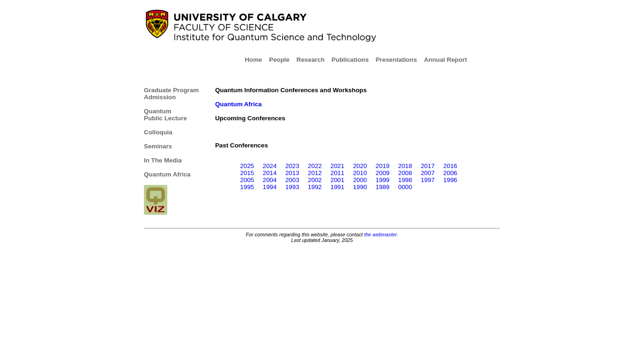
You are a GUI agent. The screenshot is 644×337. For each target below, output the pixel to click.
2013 (292, 173)
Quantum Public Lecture (165, 115)
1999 (382, 180)
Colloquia (158, 132)
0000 (405, 187)
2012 (315, 173)
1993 (292, 187)
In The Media (163, 160)
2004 (270, 180)
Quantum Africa (167, 174)
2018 (405, 166)
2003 (292, 180)
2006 (450, 173)
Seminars (158, 146)
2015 (247, 173)
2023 (292, 166)
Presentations (399, 60)
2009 (382, 173)
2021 (337, 166)
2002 (315, 180)
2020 (360, 166)
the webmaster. (381, 234)
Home (256, 60)
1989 (382, 187)
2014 (270, 173)
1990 (360, 187)
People (282, 60)
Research (313, 60)
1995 (247, 187)
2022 (315, 166)
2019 (382, 166)
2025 (247, 166)
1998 (405, 180)
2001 (337, 180)
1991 (337, 187)
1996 (450, 180)
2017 (428, 166)
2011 (337, 173)
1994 (270, 187)
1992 (315, 187)
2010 (360, 173)
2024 (270, 166)
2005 (247, 180)
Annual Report (445, 60)
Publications (352, 60)
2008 (405, 173)
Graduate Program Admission (171, 94)
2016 (450, 166)
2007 (428, 173)
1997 (428, 180)
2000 (360, 180)
